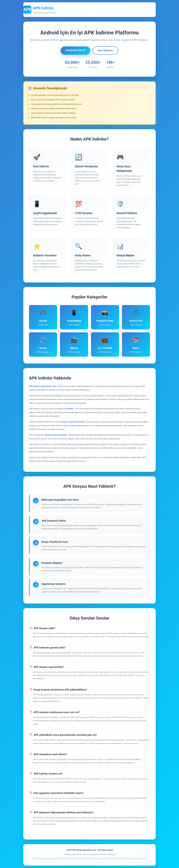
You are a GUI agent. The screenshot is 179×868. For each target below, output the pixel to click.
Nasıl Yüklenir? (106, 51)
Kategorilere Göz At (75, 50)
